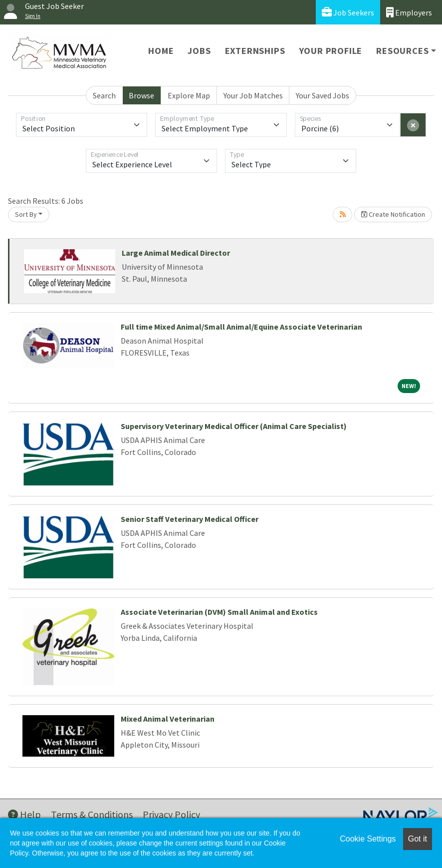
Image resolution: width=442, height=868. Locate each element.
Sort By (26, 214)
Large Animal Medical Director (176, 253)
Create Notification (393, 214)
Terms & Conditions (92, 814)
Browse (141, 95)
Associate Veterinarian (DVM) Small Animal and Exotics (219, 612)
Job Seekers (348, 12)
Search (104, 95)
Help (24, 814)
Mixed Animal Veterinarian (168, 719)
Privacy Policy (171, 814)
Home (161, 51)
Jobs (199, 51)
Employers (409, 12)
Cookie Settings (368, 839)
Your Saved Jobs (323, 95)
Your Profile (331, 51)
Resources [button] (402, 51)
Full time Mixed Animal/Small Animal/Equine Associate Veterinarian (241, 327)
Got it (418, 839)
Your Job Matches (253, 95)
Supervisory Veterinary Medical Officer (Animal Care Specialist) (234, 426)
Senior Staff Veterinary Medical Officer (190, 519)
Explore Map (189, 95)
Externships (255, 51)
